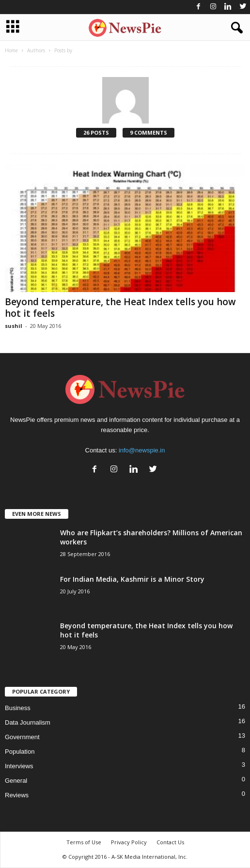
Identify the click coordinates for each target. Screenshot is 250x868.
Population (20, 752)
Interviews (19, 766)
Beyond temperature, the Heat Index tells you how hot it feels (120, 308)
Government (22, 737)
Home (11, 50)
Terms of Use (84, 842)
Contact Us (170, 842)
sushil (14, 326)
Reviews (17, 795)
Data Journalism (28, 722)
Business (18, 708)
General (16, 781)
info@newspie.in (142, 450)
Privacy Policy (129, 842)
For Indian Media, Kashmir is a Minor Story (132, 579)
